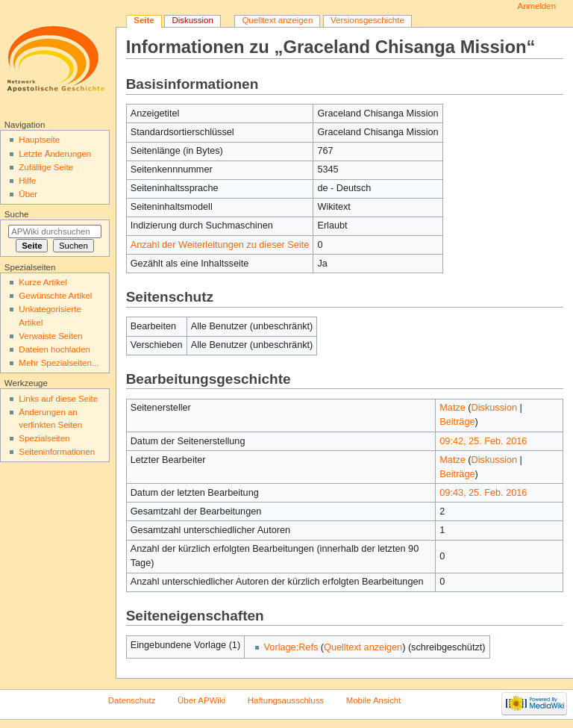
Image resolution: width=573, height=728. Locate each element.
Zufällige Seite (46, 167)
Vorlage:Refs (291, 647)
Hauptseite (39, 140)
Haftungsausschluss (286, 700)
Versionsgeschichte (367, 20)
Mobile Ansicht (374, 700)
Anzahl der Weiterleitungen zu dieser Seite (220, 245)
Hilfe (27, 181)
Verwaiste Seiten (50, 336)
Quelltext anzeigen (363, 647)
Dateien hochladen (54, 349)
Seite (144, 20)
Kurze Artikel (43, 282)
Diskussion (494, 408)
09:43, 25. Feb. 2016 (483, 493)
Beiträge (457, 422)
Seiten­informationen (57, 452)
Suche (17, 214)
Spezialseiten (44, 438)
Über (28, 194)
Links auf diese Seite (58, 399)
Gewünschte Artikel (55, 296)
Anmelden (537, 6)
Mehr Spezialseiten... (59, 363)
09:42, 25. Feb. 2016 (483, 441)
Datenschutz (132, 700)
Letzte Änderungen (55, 154)
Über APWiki (201, 700)
